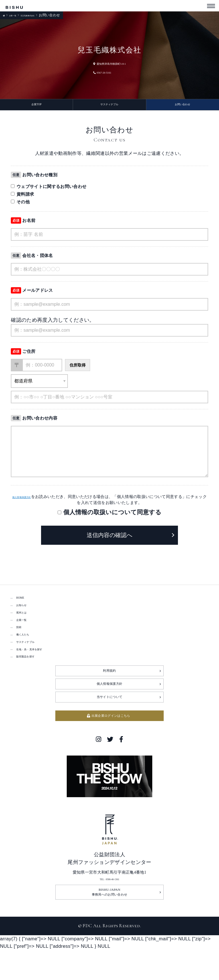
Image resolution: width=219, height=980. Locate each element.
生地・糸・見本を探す (41, 672)
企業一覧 (18, 15)
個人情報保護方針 (28, 500)
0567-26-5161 (97, 72)
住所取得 (78, 368)
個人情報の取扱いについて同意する (112, 515)
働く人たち (29, 652)
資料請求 (22, 197)
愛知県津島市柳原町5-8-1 (109, 63)
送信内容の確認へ (109, 538)
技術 (21, 642)
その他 (20, 205)
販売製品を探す (34, 682)
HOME (23, 602)
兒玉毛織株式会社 (43, 15)
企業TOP (36, 106)
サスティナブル (109, 106)
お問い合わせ (182, 106)
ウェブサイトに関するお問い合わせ (49, 190)
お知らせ (26, 612)
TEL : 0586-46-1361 (110, 916)
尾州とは (26, 622)
